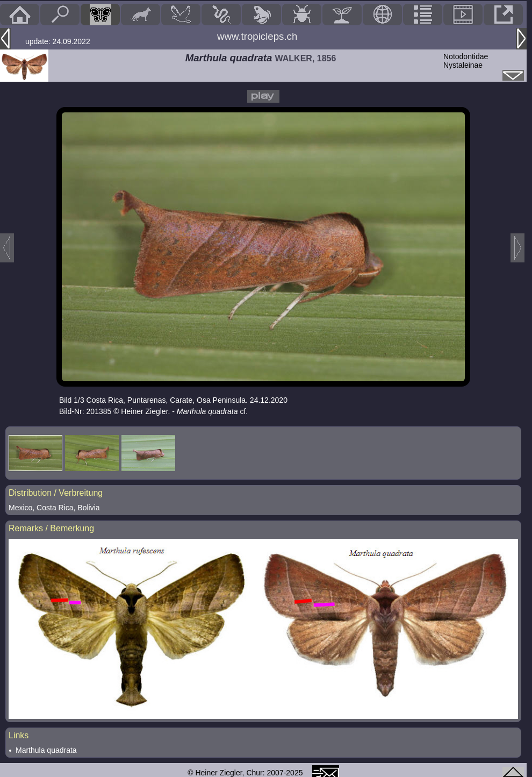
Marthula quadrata (46, 750)
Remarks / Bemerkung (51, 528)
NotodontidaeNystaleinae (466, 61)
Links (19, 735)
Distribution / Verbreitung (56, 493)
